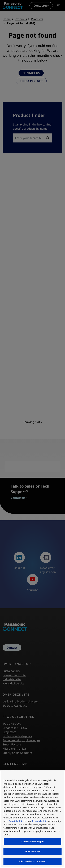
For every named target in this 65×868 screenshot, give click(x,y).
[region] (32, 819)
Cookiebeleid (16, 821)
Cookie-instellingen (32, 841)
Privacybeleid (40, 821)
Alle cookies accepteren (33, 861)
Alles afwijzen (32, 852)
